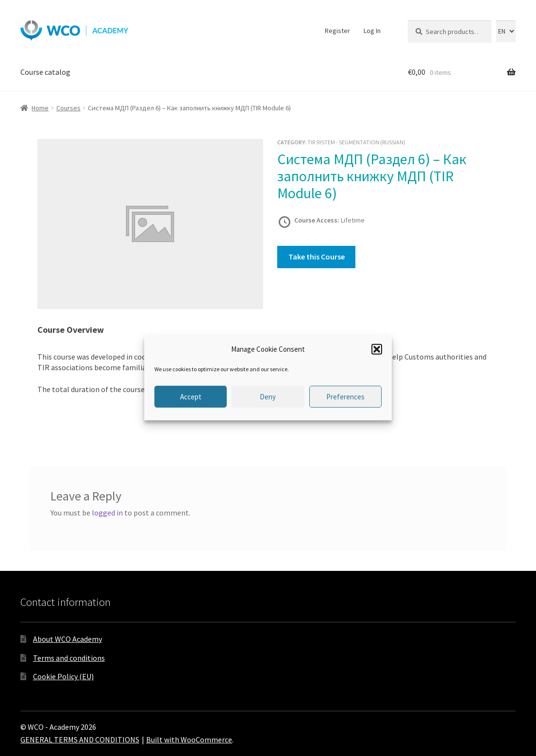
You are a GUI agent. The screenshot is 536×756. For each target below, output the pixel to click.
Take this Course (317, 257)
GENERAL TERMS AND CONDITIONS (80, 739)
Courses (68, 108)
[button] (377, 349)
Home (40, 108)
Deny (268, 397)
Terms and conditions (69, 658)
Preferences (345, 397)
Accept (191, 397)
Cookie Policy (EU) (63, 676)
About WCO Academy (67, 639)
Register (337, 31)
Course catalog (45, 72)
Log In (372, 31)
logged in (107, 513)
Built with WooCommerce (189, 739)
